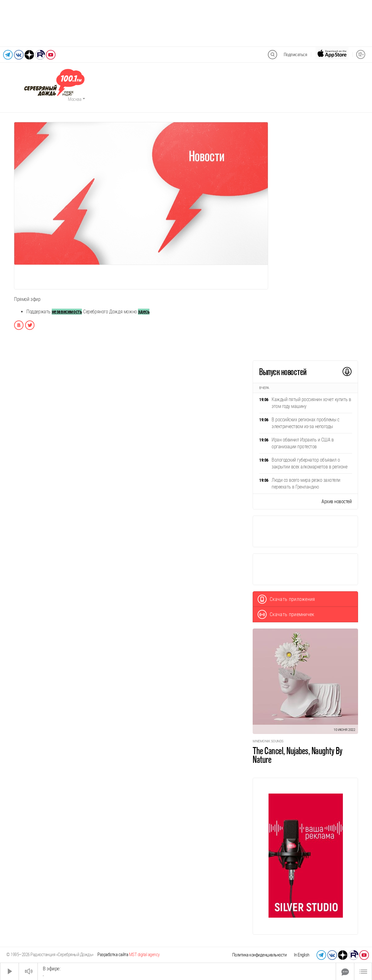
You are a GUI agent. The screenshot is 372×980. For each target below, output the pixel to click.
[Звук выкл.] (28, 971)
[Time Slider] (187, 971)
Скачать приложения (286, 599)
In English (302, 955)
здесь (144, 312)
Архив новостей (337, 501)
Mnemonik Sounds (268, 741)
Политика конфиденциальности (259, 955)
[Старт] (10, 971)
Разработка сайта (128, 955)
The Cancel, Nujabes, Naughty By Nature (298, 755)
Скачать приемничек (286, 614)
